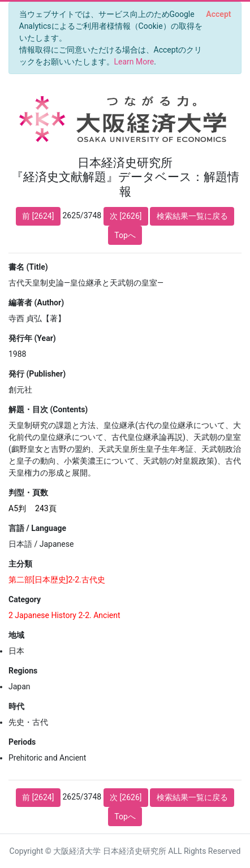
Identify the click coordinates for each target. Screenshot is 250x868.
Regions (23, 671)
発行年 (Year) (32, 338)
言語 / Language (37, 528)
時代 (16, 706)
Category (25, 599)
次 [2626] (126, 216)
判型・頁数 (28, 493)
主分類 (20, 564)
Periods (22, 742)
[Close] (219, 14)
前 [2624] (38, 216)
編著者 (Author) (36, 303)
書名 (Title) (28, 267)
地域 (16, 635)
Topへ (125, 235)
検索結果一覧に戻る (192, 216)
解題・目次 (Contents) (48, 409)
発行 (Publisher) (37, 374)
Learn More (134, 62)
